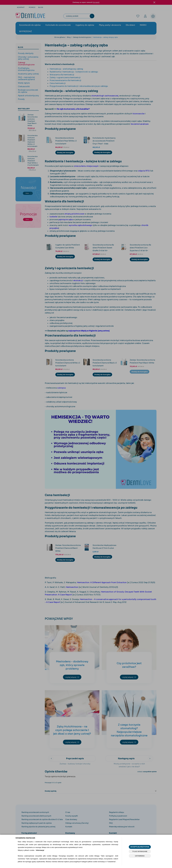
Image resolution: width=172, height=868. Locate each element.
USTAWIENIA (140, 856)
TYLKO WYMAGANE (140, 851)
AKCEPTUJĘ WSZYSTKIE (140, 847)
